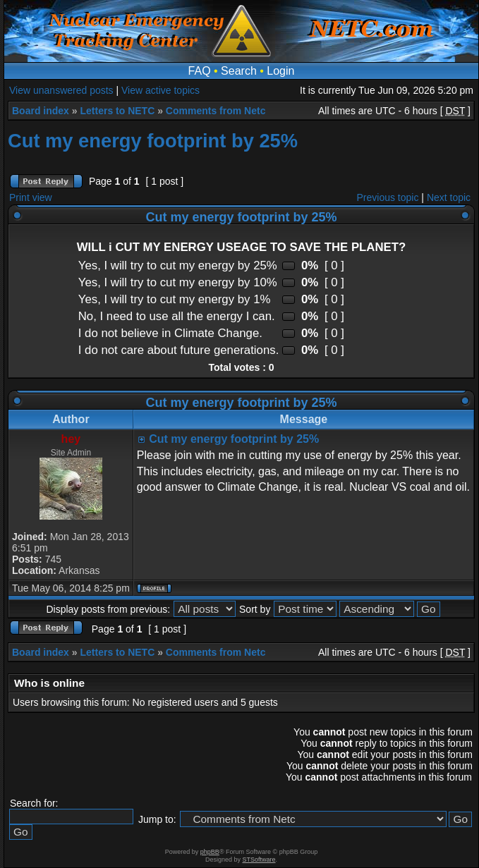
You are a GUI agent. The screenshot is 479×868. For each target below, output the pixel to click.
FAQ (200, 71)
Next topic (449, 197)
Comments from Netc (216, 111)
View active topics (160, 90)
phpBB (210, 852)
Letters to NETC (117, 111)
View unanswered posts (61, 90)
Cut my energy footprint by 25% (153, 141)
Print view (31, 197)
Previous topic (388, 197)
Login (280, 71)
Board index (41, 111)
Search (239, 71)
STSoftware (259, 860)
